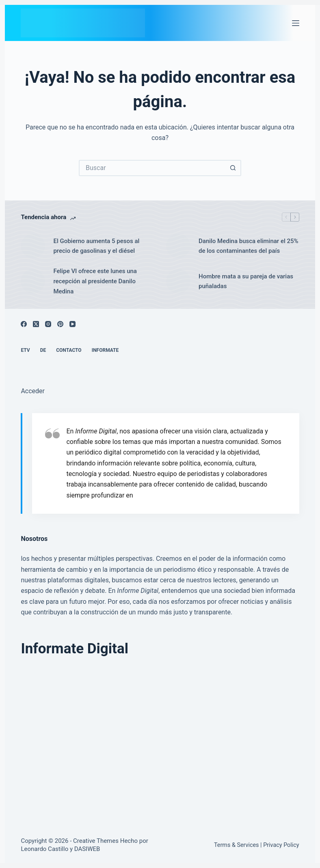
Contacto (69, 350)
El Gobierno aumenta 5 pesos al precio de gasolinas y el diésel (96, 246)
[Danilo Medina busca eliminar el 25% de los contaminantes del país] (178, 246)
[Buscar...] (152, 168)
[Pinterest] (60, 324)
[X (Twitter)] (36, 324)
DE (43, 350)
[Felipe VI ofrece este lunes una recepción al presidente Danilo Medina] (33, 281)
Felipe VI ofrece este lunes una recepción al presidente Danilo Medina (95, 281)
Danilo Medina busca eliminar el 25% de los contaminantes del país (249, 246)
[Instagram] (48, 324)
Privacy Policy (281, 845)
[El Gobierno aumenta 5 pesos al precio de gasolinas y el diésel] (33, 246)
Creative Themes (96, 841)
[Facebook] (24, 324)
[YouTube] (72, 324)
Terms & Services (237, 845)
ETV (25, 350)
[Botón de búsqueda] (233, 168)
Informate (105, 350)
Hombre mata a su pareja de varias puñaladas (246, 281)
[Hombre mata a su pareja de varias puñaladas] (178, 281)
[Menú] (296, 23)
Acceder (33, 391)
